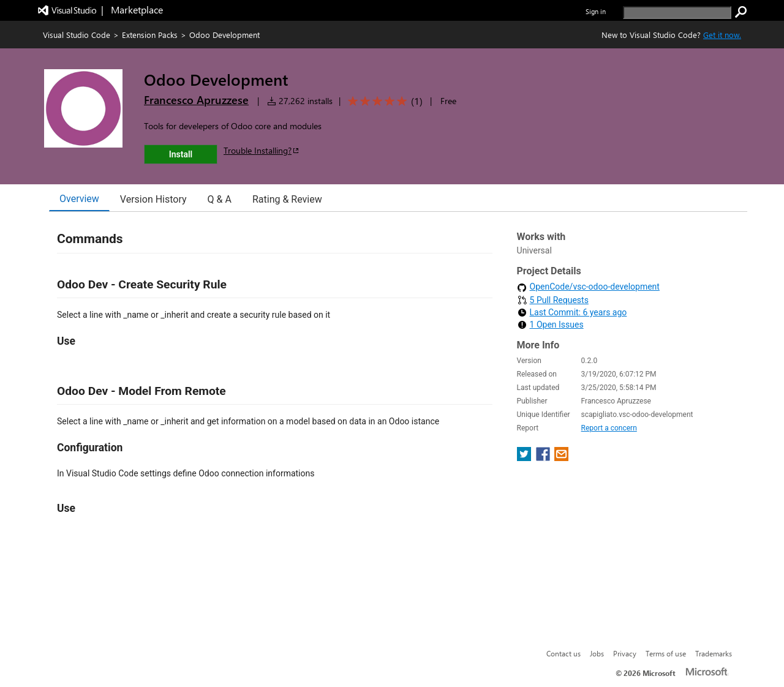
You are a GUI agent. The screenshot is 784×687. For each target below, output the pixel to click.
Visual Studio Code (77, 35)
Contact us (563, 653)
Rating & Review (287, 199)
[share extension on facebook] (544, 458)
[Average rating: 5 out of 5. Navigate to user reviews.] (383, 101)
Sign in (596, 11)
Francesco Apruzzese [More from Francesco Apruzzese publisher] (196, 100)
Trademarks (714, 653)
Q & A (220, 199)
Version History (153, 199)
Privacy (625, 653)
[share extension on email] (561, 458)
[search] (677, 13)
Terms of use (666, 653)
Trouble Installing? (262, 150)
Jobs (597, 653)
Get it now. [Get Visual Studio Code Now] (722, 35)
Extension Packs (150, 35)
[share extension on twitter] (525, 458)
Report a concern (609, 428)
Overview (79, 199)
